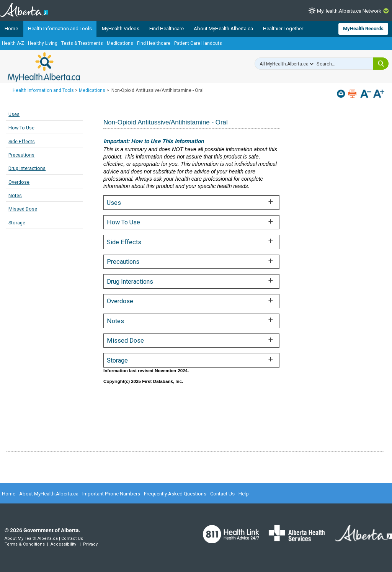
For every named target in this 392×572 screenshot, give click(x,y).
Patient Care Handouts (198, 43)
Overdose (19, 182)
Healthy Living (43, 43)
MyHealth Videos (121, 29)
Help (244, 494)
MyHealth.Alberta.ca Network (349, 11)
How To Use (21, 128)
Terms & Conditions (25, 544)
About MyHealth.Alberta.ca (223, 29)
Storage (17, 223)
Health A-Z (13, 43)
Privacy (90, 544)
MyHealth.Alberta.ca (44, 67)
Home (11, 29)
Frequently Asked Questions (175, 494)
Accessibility (63, 544)
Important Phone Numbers (111, 494)
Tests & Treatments (82, 43)
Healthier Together (283, 29)
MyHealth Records (363, 29)
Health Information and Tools (60, 29)
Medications (120, 43)
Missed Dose (23, 209)
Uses (14, 114)
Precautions (21, 155)
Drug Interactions (27, 168)
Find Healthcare (167, 29)
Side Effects (22, 141)
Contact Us (222, 494)
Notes (15, 195)
